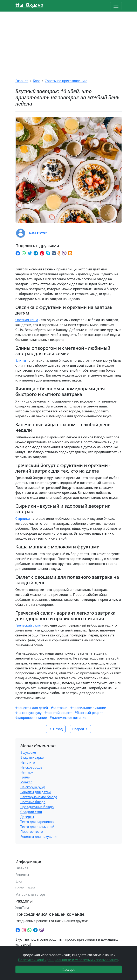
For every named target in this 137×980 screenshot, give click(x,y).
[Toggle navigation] (116, 6)
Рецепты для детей (36, 792)
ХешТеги (22, 908)
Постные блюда (33, 802)
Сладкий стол (31, 812)
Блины (21, 360)
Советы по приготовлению (66, 81)
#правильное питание (88, 708)
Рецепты (22, 875)
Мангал (26, 782)
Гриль (25, 777)
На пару (27, 772)
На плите (28, 762)
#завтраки (59, 708)
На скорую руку (33, 787)
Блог (36, 81)
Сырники (23, 519)
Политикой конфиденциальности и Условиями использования (68, 960)
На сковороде (31, 767)
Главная (22, 81)
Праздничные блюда (37, 807)
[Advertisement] (68, 42)
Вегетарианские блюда (39, 797)
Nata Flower (38, 233)
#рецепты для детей (32, 708)
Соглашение (25, 888)
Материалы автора (31, 894)
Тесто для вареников (37, 822)
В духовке (28, 752)
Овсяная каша (27, 320)
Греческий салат (29, 625)
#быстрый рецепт (89, 713)
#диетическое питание (68, 718)
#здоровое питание (31, 718)
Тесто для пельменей (37, 827)
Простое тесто (32, 832)
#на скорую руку (29, 713)
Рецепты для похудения (39, 837)
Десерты (27, 817)
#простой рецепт (58, 713)
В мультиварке (32, 757)
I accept (68, 969)
